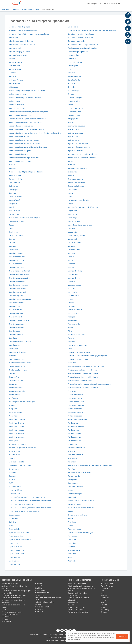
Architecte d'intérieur (16, 80)
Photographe (73, 320)
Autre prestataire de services (19, 137)
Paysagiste (72, 306)
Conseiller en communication (19, 278)
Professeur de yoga (75, 416)
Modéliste (71, 264)
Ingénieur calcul (74, 129)
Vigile (70, 557)
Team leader (72, 522)
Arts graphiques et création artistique (81, 588)
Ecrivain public (14, 469)
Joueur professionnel (76, 179)
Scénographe (73, 480)
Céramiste (12, 193)
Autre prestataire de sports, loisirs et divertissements (28, 147)
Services (71, 605)
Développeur (13, 441)
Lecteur (71, 193)
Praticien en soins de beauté (78, 359)
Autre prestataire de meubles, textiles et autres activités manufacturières (35, 133)
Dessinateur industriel (17, 427)
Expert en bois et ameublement (20, 540)
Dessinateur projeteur (16, 434)
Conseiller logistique (16, 313)
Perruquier (72, 317)
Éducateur (12, 472)
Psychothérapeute (75, 437)
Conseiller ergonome (16, 303)
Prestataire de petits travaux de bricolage (83, 373)
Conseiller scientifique (17, 324)
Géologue (71, 69)
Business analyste (15, 179)
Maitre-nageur (73, 218)
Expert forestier (14, 557)
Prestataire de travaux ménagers (80, 381)
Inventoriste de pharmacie (77, 168)
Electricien (12, 476)
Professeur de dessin (75, 398)
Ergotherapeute (14, 515)
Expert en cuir (14, 543)
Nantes (104, 600)
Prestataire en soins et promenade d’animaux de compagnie (90, 384)
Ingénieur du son (74, 137)
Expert (11, 526)
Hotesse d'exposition (75, 108)
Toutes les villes (108, 583)
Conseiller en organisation (18, 292)
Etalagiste (12, 522)
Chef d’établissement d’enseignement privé (24, 218)
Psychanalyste (73, 423)
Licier (70, 197)
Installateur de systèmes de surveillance (82, 154)
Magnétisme (72, 211)
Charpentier (13, 204)
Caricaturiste (13, 186)
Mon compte (92, 4)
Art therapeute (14, 87)
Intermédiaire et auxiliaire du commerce (82, 158)
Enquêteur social (15, 487)
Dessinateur (13, 416)
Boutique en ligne (15, 175)
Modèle (70, 260)
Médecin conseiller (74, 243)
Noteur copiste (73, 296)
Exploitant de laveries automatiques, (81, 34)
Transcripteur (73, 543)
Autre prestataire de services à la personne (24, 140)
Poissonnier (72, 342)
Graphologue (73, 87)
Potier (70, 349)
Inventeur (71, 165)
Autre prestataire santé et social (20, 161)
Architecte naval (15, 83)
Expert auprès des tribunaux (19, 533)
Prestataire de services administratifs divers (84, 377)
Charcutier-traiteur (15, 197)
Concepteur (13, 246)
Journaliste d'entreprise (76, 182)
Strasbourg (105, 610)
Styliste (70, 518)
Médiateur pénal (74, 250)
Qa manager (72, 444)
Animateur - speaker (16, 62)
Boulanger (12, 168)
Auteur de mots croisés (17, 108)
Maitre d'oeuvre (73, 214)
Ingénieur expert (74, 140)
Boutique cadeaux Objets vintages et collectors (26, 172)
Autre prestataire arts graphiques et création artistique (28, 119)
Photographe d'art (74, 324)
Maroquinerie (73, 239)
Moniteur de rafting (75, 271)
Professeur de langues (76, 402)
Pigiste (70, 327)
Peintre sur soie (73, 313)
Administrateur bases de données (21, 41)
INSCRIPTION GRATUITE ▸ (110, 4)
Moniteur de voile (74, 278)
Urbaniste (71, 547)
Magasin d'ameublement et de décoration (83, 207)
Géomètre (71, 73)
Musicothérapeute (74, 285)
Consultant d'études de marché (20, 342)
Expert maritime (14, 564)
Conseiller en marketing (17, 289)
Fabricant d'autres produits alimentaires (82, 48)
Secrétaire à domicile (75, 487)
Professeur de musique (76, 405)
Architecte (12, 73)
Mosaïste (71, 282)
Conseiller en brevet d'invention (20, 274)
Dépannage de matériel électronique (22, 402)
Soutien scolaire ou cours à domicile (81, 501)
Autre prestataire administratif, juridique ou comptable (28, 112)
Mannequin (72, 228)
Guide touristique (74, 101)
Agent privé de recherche (18, 55)
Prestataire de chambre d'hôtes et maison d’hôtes (86, 366)
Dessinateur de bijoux (16, 423)
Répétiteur (72, 469)
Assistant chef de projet (17, 94)
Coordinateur (13, 349)
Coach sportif (14, 232)
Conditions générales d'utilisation (59, 638)
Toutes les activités (10, 583)
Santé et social (73, 603)
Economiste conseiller (17, 462)
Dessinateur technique (17, 437)
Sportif (70, 511)
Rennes (104, 607)
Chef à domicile (14, 211)
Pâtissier (71, 303)
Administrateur (14, 37)
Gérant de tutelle (74, 80)
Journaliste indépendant (77, 186)
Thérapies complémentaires (78, 612)
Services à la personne (76, 610)
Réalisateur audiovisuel (76, 448)
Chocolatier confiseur (16, 221)
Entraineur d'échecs (16, 490)
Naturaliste (72, 289)
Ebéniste (12, 458)
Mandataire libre (74, 221)
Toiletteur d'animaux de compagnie (80, 533)
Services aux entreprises (77, 607)
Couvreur (12, 373)
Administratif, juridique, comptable (80, 586)
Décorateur (13, 384)
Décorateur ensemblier (17, 391)
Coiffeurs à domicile (16, 236)
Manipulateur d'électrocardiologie (80, 225)
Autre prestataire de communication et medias (25, 122)
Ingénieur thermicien (75, 151)
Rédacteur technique (75, 455)
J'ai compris (122, 637)
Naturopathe (73, 292)
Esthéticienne (14, 518)
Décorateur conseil (15, 388)
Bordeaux (104, 588)
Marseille (104, 595)
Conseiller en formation (17, 282)
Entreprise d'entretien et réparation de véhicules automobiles (31, 501)
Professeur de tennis (75, 412)
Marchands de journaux (76, 236)
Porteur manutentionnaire (77, 345)
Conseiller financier (16, 306)
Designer (12, 405)
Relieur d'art (72, 462)
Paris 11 (104, 605)
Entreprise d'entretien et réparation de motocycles (27, 497)
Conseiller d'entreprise (17, 260)
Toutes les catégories (77, 583)
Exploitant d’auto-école (76, 41)
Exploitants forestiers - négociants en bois (83, 45)
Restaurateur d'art (74, 476)
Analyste (12, 59)
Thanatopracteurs (74, 529)
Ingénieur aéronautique (76, 126)
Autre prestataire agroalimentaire (21, 115)
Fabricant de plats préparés (78, 52)
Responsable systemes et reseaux (80, 472)
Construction (73, 595)
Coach (11, 228)
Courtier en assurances (17, 366)
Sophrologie (72, 497)
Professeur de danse (75, 395)
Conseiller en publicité (16, 296)
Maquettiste (72, 232)
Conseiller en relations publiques (20, 299)
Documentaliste (14, 455)
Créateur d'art (14, 377)
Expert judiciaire (14, 561)
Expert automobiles (16, 536)
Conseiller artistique (16, 253)
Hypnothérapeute (74, 115)
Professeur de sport (75, 409)
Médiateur (72, 246)
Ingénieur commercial (76, 133)
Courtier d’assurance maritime (20, 363)
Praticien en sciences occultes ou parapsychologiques (87, 356)
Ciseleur (12, 225)
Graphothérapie (74, 91)
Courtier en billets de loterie (18, 370)
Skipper (71, 490)
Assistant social (14, 101)
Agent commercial (15, 48)
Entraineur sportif (15, 494)
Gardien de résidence (75, 62)
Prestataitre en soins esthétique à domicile (83, 388)
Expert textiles (73, 27)
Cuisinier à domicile (16, 381)
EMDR (11, 483)
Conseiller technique (16, 335)
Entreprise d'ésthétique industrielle (21, 504)
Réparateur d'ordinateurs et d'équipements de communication (90, 465)
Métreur (71, 257)
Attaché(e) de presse (16, 105)
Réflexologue (73, 458)
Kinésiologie (72, 190)
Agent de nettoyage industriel (19, 52)
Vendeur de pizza (74, 550)
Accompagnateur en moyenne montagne (24, 30)
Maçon (70, 204)
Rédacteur (72, 451)
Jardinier (71, 175)
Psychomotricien (74, 430)
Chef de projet (14, 214)
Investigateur (73, 172)
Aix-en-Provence (107, 586)
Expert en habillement (16, 550)
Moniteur (71, 267)
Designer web (14, 409)
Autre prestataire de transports (20, 151)
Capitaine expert (15, 182)
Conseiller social (14, 331)
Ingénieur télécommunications (79, 147)
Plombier (71, 338)
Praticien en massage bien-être (79, 352)
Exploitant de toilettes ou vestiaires (80, 37)
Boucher (12, 165)
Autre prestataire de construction (21, 126)
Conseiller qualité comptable (19, 320)
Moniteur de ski (73, 274)
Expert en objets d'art (16, 554)
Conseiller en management (18, 285)
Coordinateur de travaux (18, 352)
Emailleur (12, 480)
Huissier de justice (74, 112)
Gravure (71, 94)
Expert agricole (14, 529)
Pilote (70, 331)
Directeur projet (14, 451)
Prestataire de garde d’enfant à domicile (82, 370)
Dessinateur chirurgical (17, 419)
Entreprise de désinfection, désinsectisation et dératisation (30, 508)
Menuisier (71, 253)
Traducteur (72, 540)
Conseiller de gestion (16, 264)
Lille (102, 591)
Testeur (71, 526)
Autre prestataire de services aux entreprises (25, 144)
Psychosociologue (74, 434)
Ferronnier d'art (73, 55)
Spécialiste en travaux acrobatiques (81, 508)
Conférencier (13, 250)
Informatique (73, 600)
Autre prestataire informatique (20, 154)
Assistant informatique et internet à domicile (25, 98)
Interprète (71, 161)
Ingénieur (71, 122)
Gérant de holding (74, 76)
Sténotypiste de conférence (78, 515)
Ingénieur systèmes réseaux (78, 144)
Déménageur (13, 398)
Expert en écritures (15, 547)
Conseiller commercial (17, 257)
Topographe (72, 536)
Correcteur (13, 356)
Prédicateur (72, 363)
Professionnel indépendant (78, 419)
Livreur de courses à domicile (78, 200)
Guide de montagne (75, 98)
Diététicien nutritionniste (17, 444)
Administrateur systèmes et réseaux (22, 45)
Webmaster (72, 561)
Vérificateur (72, 554)
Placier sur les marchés (76, 335)
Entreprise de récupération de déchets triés (24, 511)
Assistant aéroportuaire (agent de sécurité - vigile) (27, 91)
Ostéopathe (72, 299)
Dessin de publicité (15, 412)
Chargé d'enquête (15, 200)
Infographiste (73, 119)
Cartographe (13, 190)
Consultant (13, 338)
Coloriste (12, 239)
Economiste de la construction (20, 465)
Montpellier (105, 598)
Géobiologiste (73, 66)
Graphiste (71, 83)
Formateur (72, 59)
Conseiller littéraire (15, 310)
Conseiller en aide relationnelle (20, 271)
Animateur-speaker (16, 69)
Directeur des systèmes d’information (22, 448)
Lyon (103, 593)
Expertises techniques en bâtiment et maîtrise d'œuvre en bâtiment (92, 30)
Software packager (75, 494)
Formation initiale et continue (78, 598)
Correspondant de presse (18, 359)
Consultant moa (15, 345)
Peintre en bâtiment (75, 310)
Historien (71, 105)
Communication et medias (77, 593)
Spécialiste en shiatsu (76, 504)
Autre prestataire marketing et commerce (24, 158)
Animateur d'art (14, 66)
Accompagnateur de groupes (19, 27)
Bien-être (71, 591)
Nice (102, 603)
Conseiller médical (15, 317)
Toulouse (104, 612)
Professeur (72, 391)
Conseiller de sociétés (16, 267)
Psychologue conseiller (76, 427)
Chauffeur (12, 207)
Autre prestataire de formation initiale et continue (26, 129)
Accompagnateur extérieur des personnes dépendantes (29, 34)
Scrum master (73, 483)
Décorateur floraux (15, 395)
